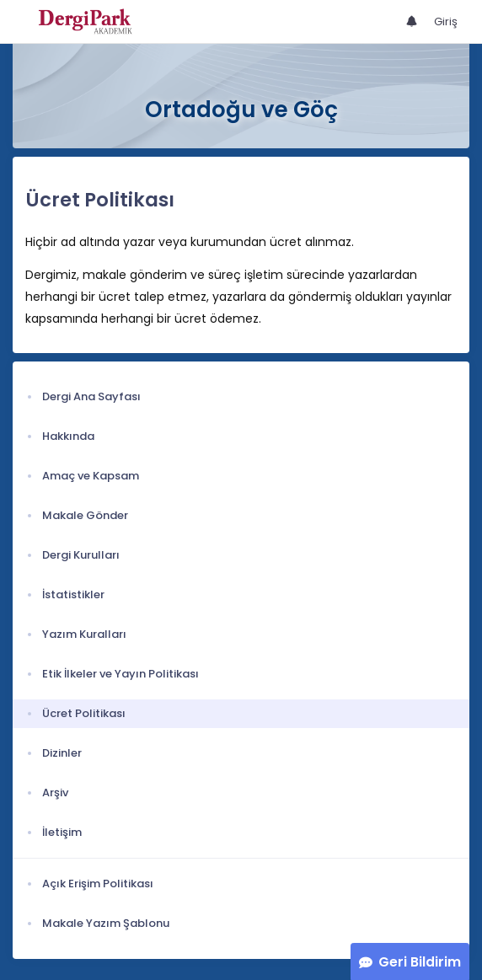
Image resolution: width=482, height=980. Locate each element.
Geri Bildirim (420, 962)
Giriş (446, 21)
